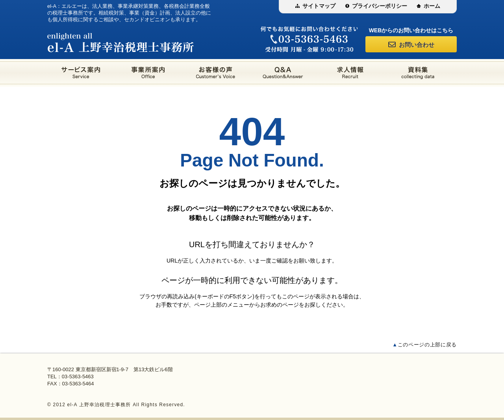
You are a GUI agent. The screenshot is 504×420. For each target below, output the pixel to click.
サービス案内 (81, 73)
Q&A (283, 73)
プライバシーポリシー (380, 6)
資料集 (418, 73)
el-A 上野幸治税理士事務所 (120, 43)
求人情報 (350, 73)
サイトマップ (319, 6)
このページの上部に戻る (424, 345)
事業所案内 (148, 73)
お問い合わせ (411, 44)
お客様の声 (216, 73)
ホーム (432, 6)
